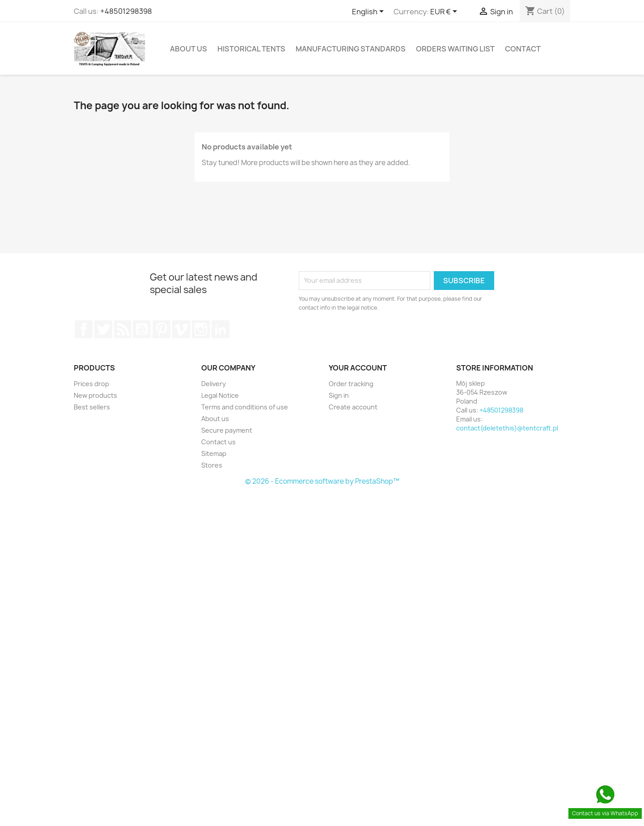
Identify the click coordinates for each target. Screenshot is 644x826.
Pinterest (161, 329)
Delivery (214, 384)
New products (95, 395)
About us (189, 49)
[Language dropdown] (369, 12)
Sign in (339, 395)
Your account (358, 368)
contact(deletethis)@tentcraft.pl (507, 428)
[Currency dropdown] (445, 12)
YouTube (142, 329)
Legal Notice (220, 395)
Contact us (218, 442)
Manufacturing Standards (351, 49)
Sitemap (214, 453)
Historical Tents (251, 49)
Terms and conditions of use (245, 407)
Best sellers (92, 407)
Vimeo (181, 329)
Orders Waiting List (455, 49)
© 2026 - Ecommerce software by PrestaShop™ (322, 481)
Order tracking (351, 384)
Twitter (103, 329)
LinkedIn (220, 329)
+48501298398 (126, 11)
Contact (523, 49)
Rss (123, 329)
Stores (212, 465)
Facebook (84, 329)
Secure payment (227, 430)
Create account (353, 407)
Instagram (201, 329)
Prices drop (91, 384)
